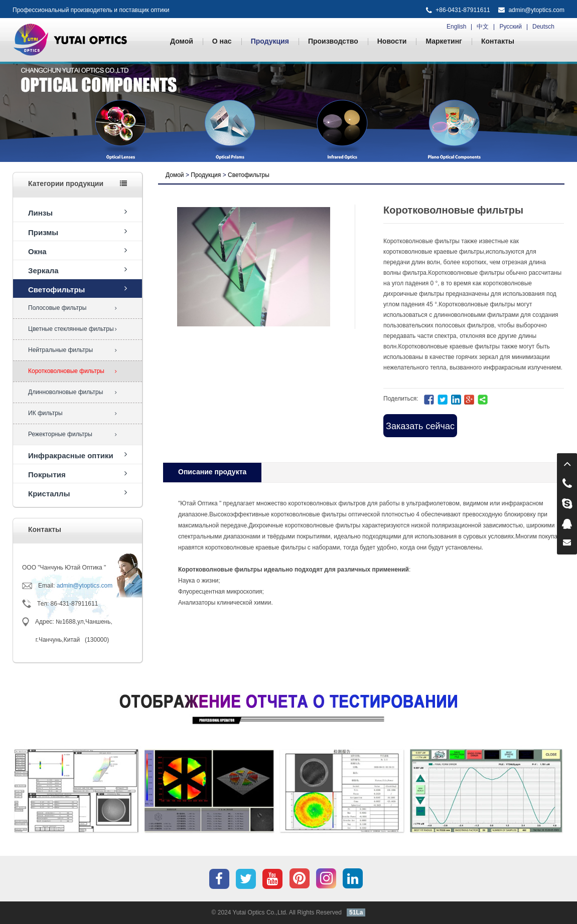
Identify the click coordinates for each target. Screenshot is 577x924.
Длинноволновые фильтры (73, 392)
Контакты (498, 41)
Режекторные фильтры (73, 434)
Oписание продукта (212, 472)
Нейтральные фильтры (73, 350)
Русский (511, 27)
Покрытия (78, 474)
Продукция (270, 41)
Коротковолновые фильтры (73, 371)
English (456, 27)
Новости (392, 41)
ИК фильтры (73, 413)
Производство (333, 41)
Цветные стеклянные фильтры (73, 329)
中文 (483, 27)
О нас (222, 41)
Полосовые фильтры (73, 308)
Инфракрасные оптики (78, 455)
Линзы (78, 212)
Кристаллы (78, 493)
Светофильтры (78, 289)
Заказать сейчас (420, 426)
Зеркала (78, 270)
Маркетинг (444, 41)
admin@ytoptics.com (536, 10)
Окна (78, 251)
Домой (182, 41)
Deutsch (543, 27)
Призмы (78, 232)
